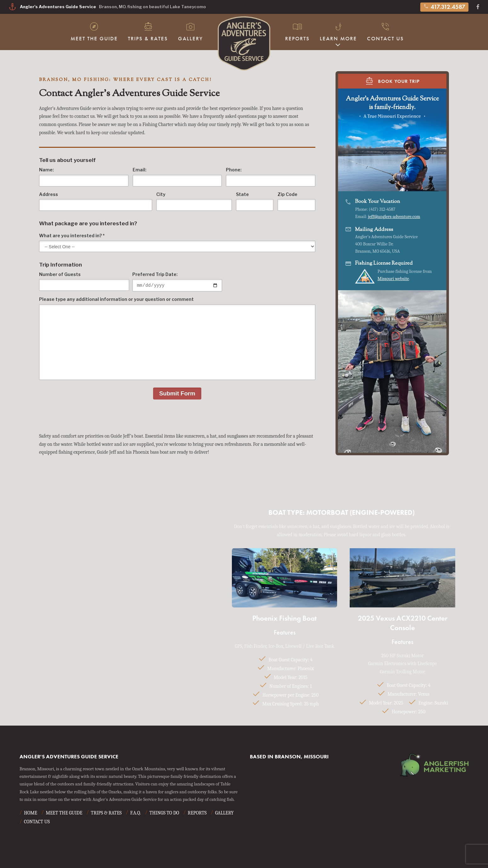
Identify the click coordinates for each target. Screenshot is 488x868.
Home (31, 814)
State (255, 201)
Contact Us (385, 31)
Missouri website (393, 279)
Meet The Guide (94, 31)
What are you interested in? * (177, 242)
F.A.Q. (135, 814)
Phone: (271, 177)
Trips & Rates (148, 31)
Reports (297, 31)
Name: (84, 177)
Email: (177, 177)
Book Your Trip (392, 81)
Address (96, 201)
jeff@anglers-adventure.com (394, 217)
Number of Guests (84, 282)
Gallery (190, 31)
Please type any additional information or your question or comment (177, 339)
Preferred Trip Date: (177, 282)
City (194, 201)
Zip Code (296, 201)
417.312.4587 (444, 7)
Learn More (338, 31)
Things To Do (164, 814)
